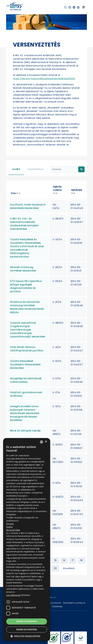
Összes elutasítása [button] (27, 630)
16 (64, 560)
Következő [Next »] (69, 568)
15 (56, 560)
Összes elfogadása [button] (27, 621)
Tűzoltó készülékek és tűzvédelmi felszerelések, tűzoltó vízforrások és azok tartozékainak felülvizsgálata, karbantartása (27, 248)
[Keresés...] (64, 169)
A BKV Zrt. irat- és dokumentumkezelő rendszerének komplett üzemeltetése (24, 224)
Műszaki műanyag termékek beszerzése (23, 269)
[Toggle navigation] (84, 7)
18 (81, 560)
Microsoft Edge (13, 530)
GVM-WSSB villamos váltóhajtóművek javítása (27, 349)
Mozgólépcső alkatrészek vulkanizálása (26, 380)
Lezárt (16, 169)
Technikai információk (50, 603)
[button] (66, 7)
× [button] (46, 442)
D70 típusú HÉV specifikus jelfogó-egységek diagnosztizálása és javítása (26, 286)
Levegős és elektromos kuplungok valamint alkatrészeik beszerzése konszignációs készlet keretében (25, 413)
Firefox (9, 527)
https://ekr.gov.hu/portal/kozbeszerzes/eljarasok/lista (44, 79)
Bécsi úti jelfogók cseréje (25, 431)
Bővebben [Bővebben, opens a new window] (26, 595)
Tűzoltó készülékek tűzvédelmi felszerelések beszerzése (25, 364)
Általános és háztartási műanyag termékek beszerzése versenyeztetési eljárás (27, 307)
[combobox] (41, 442)
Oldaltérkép (57, 606)
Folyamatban (36, 169)
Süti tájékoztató (13, 595)
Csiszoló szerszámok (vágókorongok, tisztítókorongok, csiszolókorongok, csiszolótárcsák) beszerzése (28, 330)
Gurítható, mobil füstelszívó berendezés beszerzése (28, 206)
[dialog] (27, 539)
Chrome (10, 524)
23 (55, 568)
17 (73, 560)
